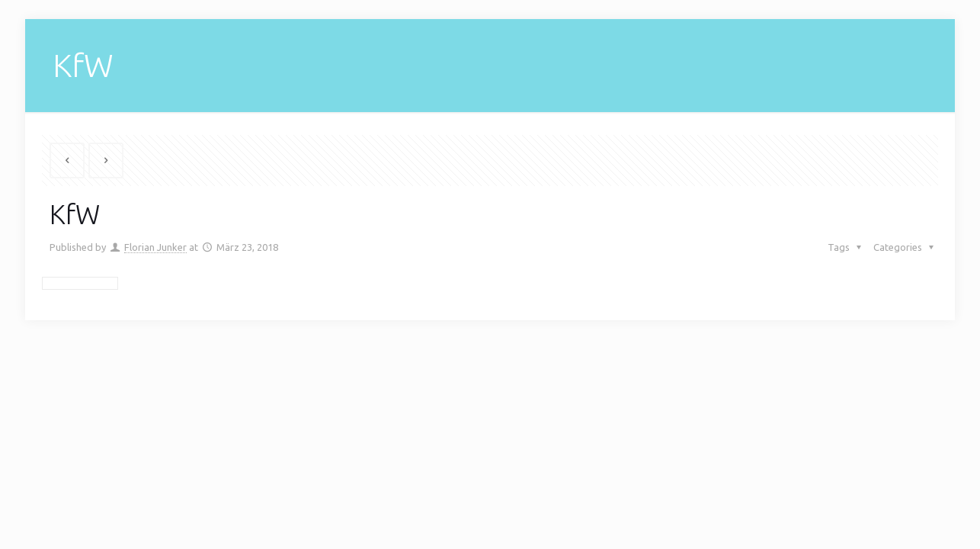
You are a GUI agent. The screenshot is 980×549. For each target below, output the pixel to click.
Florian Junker (155, 247)
